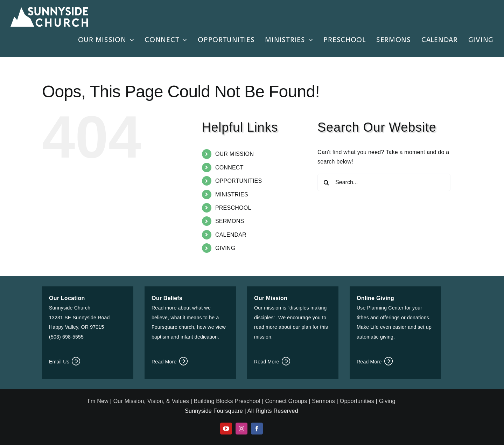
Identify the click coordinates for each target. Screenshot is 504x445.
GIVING (225, 248)
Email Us (65, 362)
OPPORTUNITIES (239, 181)
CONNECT (229, 168)
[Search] (326, 182)
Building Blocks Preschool (227, 401)
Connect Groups (286, 401)
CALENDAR (231, 235)
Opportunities (357, 401)
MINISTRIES (232, 194)
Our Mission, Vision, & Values (151, 401)
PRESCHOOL (233, 208)
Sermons (323, 401)
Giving (387, 401)
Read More (170, 362)
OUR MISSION (234, 154)
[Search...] (384, 182)
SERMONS (230, 221)
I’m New (99, 401)
